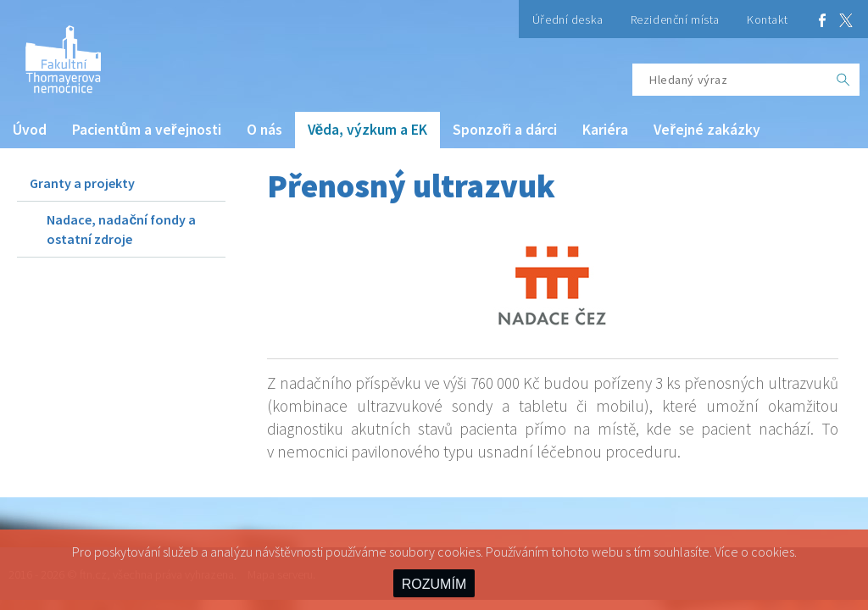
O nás (264, 130)
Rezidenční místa (675, 19)
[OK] (843, 80)
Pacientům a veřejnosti (147, 130)
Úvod (30, 130)
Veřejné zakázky (707, 130)
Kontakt (768, 19)
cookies (773, 552)
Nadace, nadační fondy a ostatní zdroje (121, 229)
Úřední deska (568, 19)
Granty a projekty (82, 183)
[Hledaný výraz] (730, 80)
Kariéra (605, 130)
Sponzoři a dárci (505, 130)
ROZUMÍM (434, 584)
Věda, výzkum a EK (368, 130)
